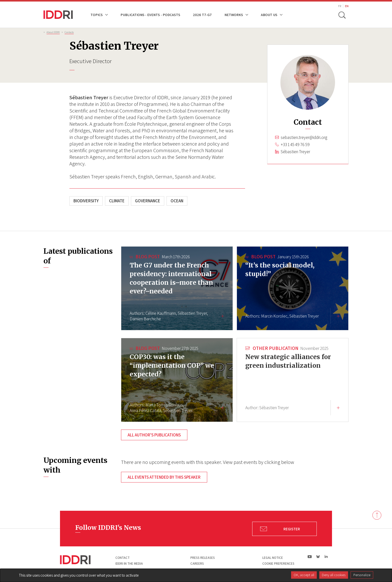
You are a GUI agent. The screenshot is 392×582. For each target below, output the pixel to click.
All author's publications (154, 435)
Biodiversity (86, 201)
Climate (117, 201)
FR (340, 6)
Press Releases (203, 558)
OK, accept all (304, 575)
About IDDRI (53, 32)
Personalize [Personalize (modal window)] (362, 575)
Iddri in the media (129, 564)
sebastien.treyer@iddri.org (304, 137)
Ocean (177, 201)
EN (347, 6)
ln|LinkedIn (326, 557)
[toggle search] (342, 15)
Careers (197, 564)
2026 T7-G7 (202, 15)
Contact (123, 558)
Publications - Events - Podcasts (150, 15)
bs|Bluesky (318, 557)
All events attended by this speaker (164, 477)
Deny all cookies (334, 575)
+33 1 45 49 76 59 (295, 145)
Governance (148, 201)
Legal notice (273, 558)
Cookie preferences (278, 564)
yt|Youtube (310, 557)
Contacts (69, 32)
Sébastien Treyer (295, 152)
